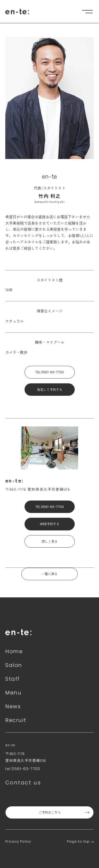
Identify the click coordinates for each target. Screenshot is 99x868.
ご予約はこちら (50, 812)
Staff (13, 679)
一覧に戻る (50, 574)
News (13, 706)
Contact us (23, 783)
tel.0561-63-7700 (23, 769)
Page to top (78, 841)
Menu (13, 693)
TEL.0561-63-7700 (50, 372)
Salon (14, 665)
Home (14, 651)
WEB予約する (50, 524)
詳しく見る (50, 541)
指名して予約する (50, 390)
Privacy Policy (18, 841)
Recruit (16, 720)
